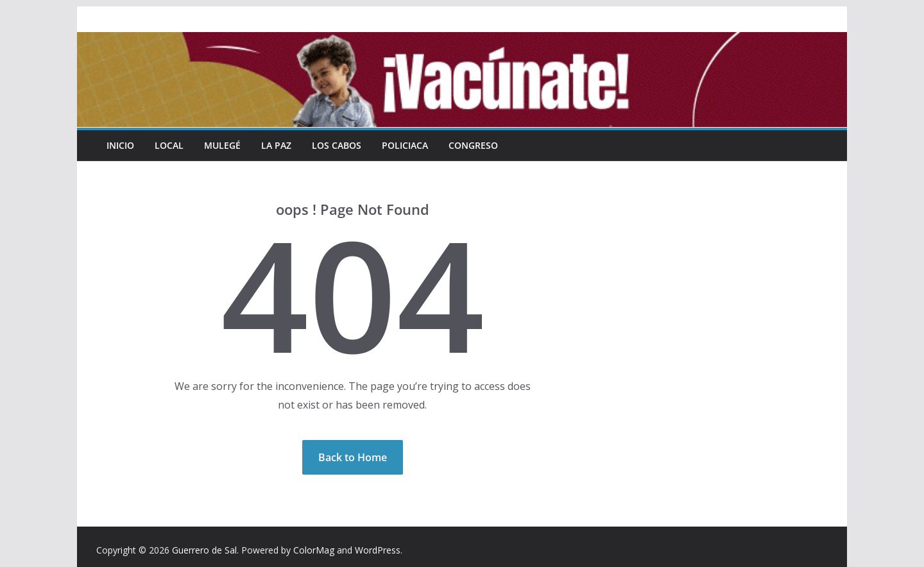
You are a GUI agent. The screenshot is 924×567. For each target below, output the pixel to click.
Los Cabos (337, 145)
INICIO (120, 145)
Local (169, 145)
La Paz (276, 145)
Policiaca (405, 145)
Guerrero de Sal (204, 550)
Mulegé (222, 145)
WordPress (378, 550)
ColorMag (314, 550)
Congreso (473, 145)
